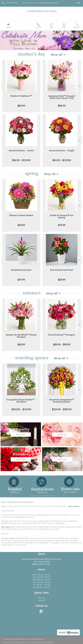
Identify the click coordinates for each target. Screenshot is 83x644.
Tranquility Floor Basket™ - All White (21, 401)
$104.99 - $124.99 (21, 409)
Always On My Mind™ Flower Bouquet (21, 336)
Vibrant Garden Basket (21, 215)
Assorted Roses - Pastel (21, 151)
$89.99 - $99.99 (62, 344)
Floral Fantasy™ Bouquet (62, 335)
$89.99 (21, 344)
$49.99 (21, 225)
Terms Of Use (8, 642)
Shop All (57, 55)
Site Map (50, 642)
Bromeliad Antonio (21, 270)
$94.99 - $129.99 (21, 160)
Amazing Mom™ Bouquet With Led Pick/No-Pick (62, 97)
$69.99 (62, 280)
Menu (8, 27)
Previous (3, 86)
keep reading (74, 506)
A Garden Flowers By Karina (41, 11)
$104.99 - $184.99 (62, 409)
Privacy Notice (21, 642)
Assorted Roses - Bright (62, 151)
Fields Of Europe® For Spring (62, 216)
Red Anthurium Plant (62, 270)
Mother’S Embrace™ (21, 96)
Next (80, 86)
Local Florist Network (36, 642)
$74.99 (21, 280)
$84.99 (21, 106)
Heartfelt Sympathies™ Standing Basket (62, 401)
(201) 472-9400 (12, 3)
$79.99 (62, 225)
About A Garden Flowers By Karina (17, 502)
